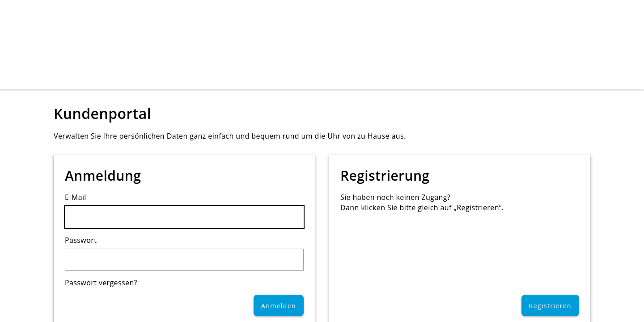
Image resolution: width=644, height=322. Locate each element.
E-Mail (76, 197)
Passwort (81, 240)
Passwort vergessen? (101, 283)
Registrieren (550, 306)
